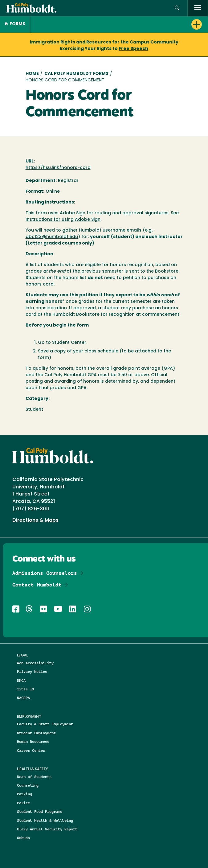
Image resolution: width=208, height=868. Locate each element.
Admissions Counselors (45, 573)
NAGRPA (23, 698)
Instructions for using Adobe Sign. (63, 220)
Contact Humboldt (37, 585)
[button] (177, 8)
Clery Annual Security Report (47, 829)
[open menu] (198, 8)
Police (23, 803)
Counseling (28, 785)
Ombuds (23, 838)
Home (32, 74)
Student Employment (36, 733)
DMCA (21, 680)
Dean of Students (34, 777)
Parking (24, 794)
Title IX (26, 689)
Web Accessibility (35, 663)
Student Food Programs (40, 811)
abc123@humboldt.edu (52, 237)
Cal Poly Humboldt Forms (76, 74)
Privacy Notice (32, 671)
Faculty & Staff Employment (45, 724)
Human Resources (33, 741)
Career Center (31, 750)
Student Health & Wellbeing (45, 820)
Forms (15, 24)
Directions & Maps (35, 520)
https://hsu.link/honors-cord (58, 168)
